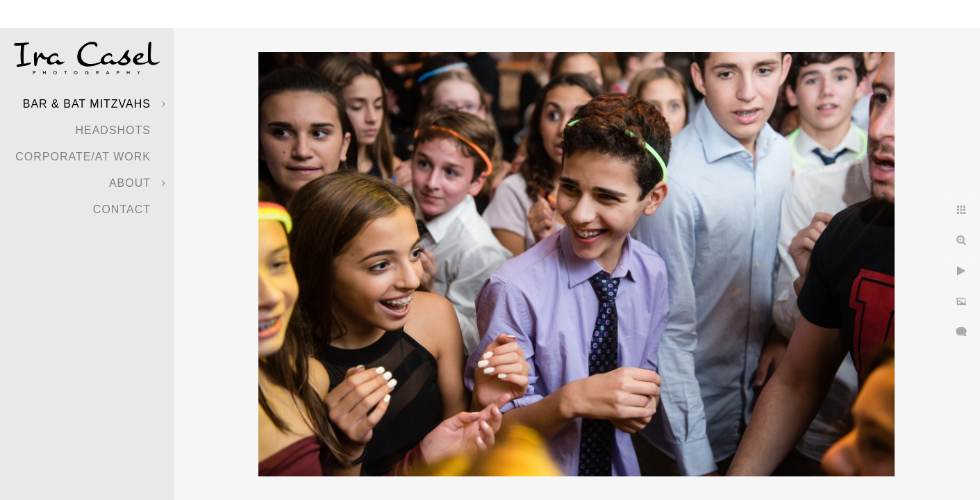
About (130, 183)
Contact (122, 209)
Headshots (113, 130)
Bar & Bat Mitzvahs (87, 104)
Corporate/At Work (83, 157)
